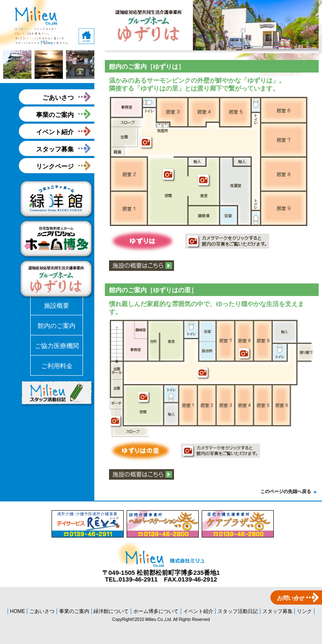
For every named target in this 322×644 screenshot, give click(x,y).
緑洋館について (111, 611)
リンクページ (55, 166)
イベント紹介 (55, 132)
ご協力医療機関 (57, 346)
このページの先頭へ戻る (289, 491)
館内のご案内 (57, 326)
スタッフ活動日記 (238, 611)
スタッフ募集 (55, 149)
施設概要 (57, 305)
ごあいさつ (58, 97)
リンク (304, 611)
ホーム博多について (156, 611)
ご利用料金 (57, 366)
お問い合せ (290, 598)
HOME (18, 611)
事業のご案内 (55, 115)
